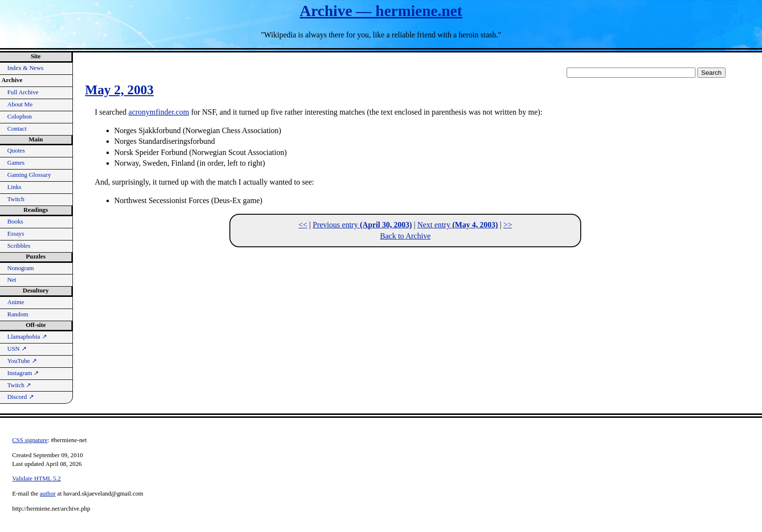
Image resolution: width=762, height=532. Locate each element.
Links (14, 187)
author (48, 494)
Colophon (19, 117)
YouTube (22, 361)
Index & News (26, 68)
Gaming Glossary (29, 175)
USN (17, 349)
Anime (16, 302)
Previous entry (363, 225)
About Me (20, 104)
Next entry (458, 225)
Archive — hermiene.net (381, 11)
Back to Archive (405, 236)
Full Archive (23, 92)
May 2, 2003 (119, 90)
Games (16, 163)
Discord (21, 397)
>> (508, 225)
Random (18, 314)
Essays (16, 234)
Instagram (23, 373)
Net (12, 280)
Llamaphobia (27, 337)
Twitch (16, 199)
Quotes (16, 151)
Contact (17, 129)
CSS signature (30, 440)
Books (15, 222)
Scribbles (19, 246)
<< (303, 225)
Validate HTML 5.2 (36, 479)
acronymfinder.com (159, 112)
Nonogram (21, 268)
